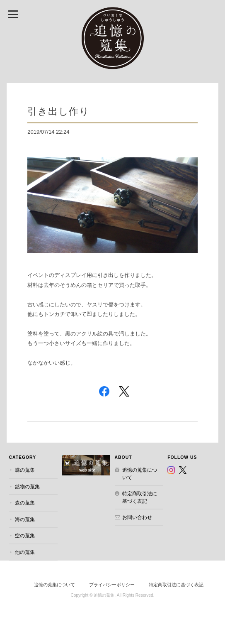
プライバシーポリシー (112, 585)
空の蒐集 (25, 535)
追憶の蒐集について (140, 474)
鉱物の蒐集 (27, 486)
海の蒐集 (25, 519)
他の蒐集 (25, 552)
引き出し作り (58, 111)
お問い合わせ (137, 517)
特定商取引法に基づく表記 (140, 497)
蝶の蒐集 (25, 470)
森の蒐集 (25, 503)
